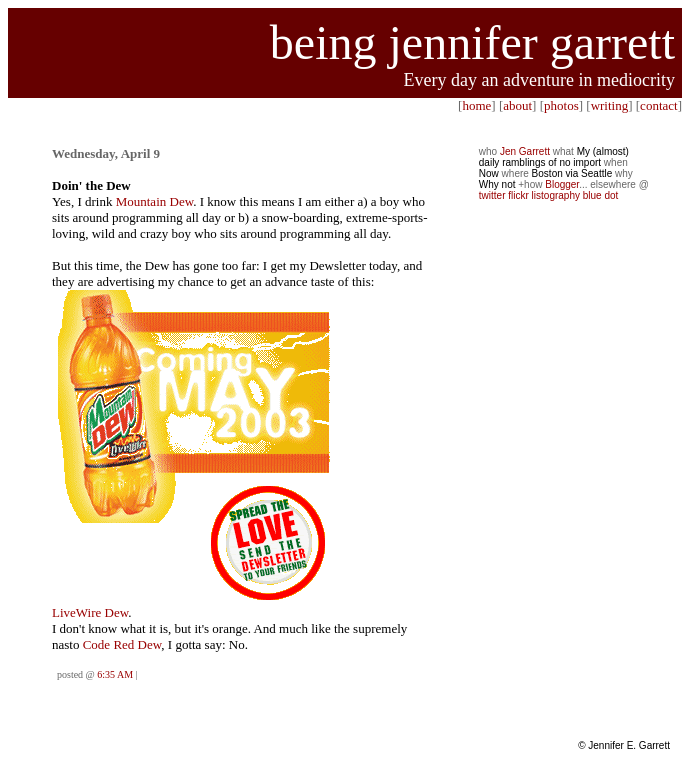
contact (659, 105)
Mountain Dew (155, 201)
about (517, 105)
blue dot (601, 195)
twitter (492, 195)
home (476, 105)
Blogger (562, 184)
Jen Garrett (525, 151)
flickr (518, 195)
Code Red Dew (122, 644)
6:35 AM (115, 674)
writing (610, 105)
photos (561, 105)
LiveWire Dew (90, 612)
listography (556, 195)
